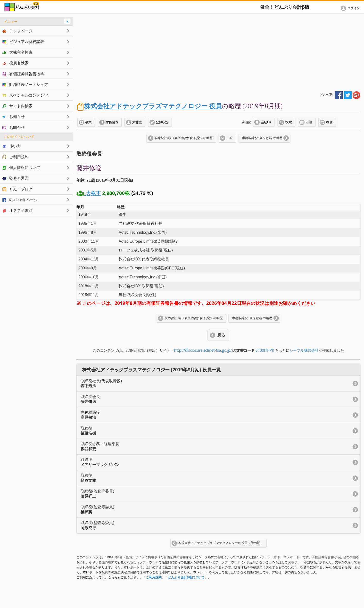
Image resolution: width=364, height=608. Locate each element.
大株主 (137, 122)
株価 (329, 122)
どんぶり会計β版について (186, 577)
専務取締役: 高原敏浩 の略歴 (262, 138)
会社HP (266, 122)
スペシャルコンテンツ (25, 95)
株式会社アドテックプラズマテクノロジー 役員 (153, 106)
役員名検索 (16, 63)
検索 (289, 122)
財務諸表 (112, 122)
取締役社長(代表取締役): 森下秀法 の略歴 (183, 138)
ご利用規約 (154, 577)
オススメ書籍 (17, 210)
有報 (309, 122)
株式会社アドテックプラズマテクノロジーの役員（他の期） (221, 543)
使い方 (12, 146)
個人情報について (21, 167)
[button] (351, 8)
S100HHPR (265, 350)
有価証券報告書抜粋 (23, 74)
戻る (221, 335)
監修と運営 (16, 178)
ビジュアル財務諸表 (23, 42)
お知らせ (14, 117)
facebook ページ (20, 200)
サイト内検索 (17, 106)
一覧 (230, 138)
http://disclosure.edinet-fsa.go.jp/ (203, 350)
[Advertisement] (218, 51)
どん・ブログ (17, 189)
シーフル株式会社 (304, 350)
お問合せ (14, 127)
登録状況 (162, 122)
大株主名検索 (17, 52)
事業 (88, 122)
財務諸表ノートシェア (25, 84)
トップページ (17, 31)
